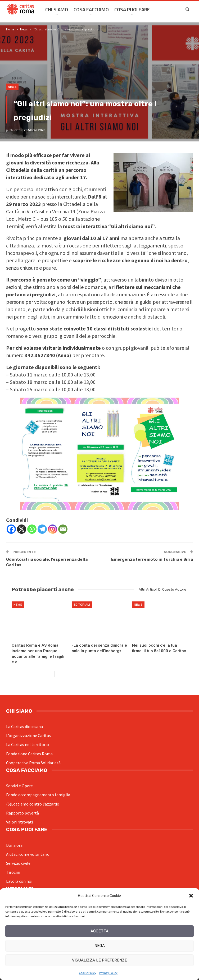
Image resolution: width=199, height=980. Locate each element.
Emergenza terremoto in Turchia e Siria (152, 559)
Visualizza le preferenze (99, 960)
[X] (22, 529)
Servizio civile (18, 863)
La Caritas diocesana (24, 726)
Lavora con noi (19, 881)
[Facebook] (11, 529)
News (12, 87)
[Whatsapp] (32, 529)
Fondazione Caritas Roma (29, 754)
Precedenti (22, 674)
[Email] (63, 529)
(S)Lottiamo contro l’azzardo (33, 804)
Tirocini (13, 872)
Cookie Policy (88, 973)
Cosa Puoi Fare (132, 9)
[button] (191, 896)
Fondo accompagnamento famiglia (38, 795)
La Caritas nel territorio (28, 744)
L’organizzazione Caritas (28, 735)
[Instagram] (53, 529)
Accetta (99, 931)
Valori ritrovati (19, 822)
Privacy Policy (108, 973)
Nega (100, 946)
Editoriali (82, 605)
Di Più (162, 9)
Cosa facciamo (91, 9)
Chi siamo (57, 9)
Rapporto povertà (22, 813)
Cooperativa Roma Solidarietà (33, 763)
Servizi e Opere (19, 786)
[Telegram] (42, 529)
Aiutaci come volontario (28, 854)
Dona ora (14, 845)
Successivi (44, 674)
